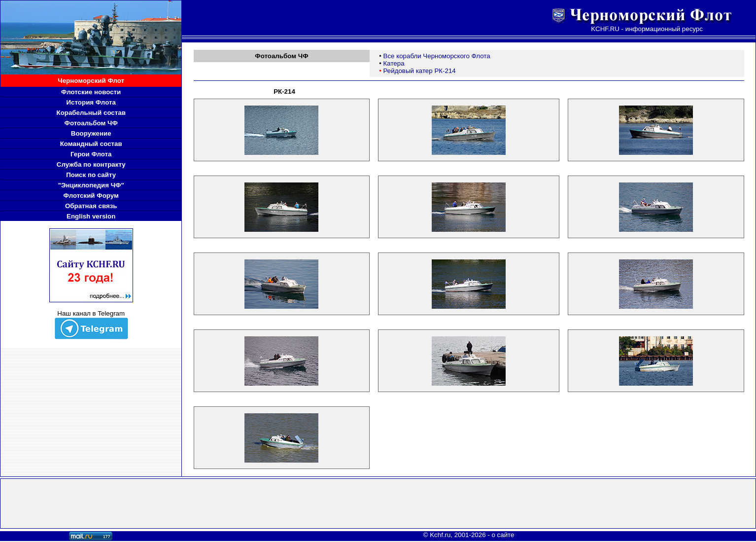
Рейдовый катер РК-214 (420, 71)
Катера (394, 63)
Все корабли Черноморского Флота (437, 56)
